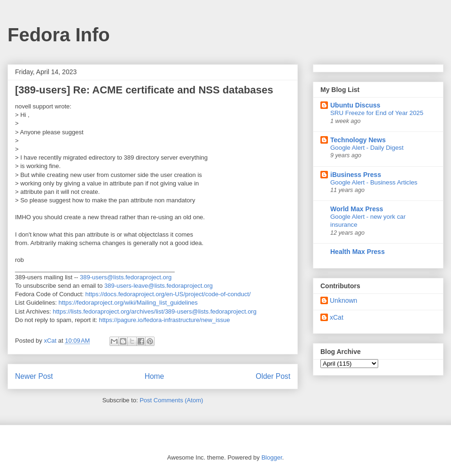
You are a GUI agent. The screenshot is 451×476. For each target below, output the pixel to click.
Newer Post (34, 376)
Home (155, 376)
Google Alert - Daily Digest (367, 148)
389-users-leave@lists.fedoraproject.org (159, 286)
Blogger (272, 457)
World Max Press (357, 209)
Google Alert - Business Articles (374, 182)
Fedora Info (59, 35)
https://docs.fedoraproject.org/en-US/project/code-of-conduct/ (168, 294)
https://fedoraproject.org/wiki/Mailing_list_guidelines (128, 303)
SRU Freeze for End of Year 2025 (377, 113)
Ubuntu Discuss (355, 105)
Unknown (343, 300)
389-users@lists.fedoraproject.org (126, 277)
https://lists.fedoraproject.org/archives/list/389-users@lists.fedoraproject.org (155, 311)
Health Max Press (358, 252)
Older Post (273, 376)
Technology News (358, 140)
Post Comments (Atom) (171, 400)
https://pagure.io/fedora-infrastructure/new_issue (164, 320)
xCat (337, 317)
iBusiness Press (356, 175)
